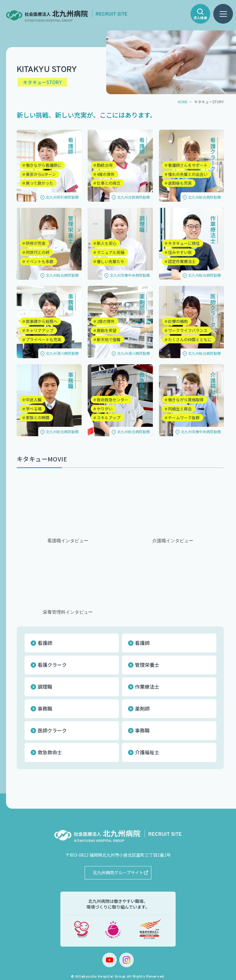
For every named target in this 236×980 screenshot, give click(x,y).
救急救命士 (50, 752)
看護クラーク (52, 665)
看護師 (45, 643)
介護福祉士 (147, 752)
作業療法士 (147, 687)
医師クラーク (52, 730)
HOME (183, 102)
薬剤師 (142, 708)
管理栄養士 (147, 665)
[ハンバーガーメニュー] (223, 14)
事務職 (45, 708)
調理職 (45, 687)
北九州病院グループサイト (118, 872)
